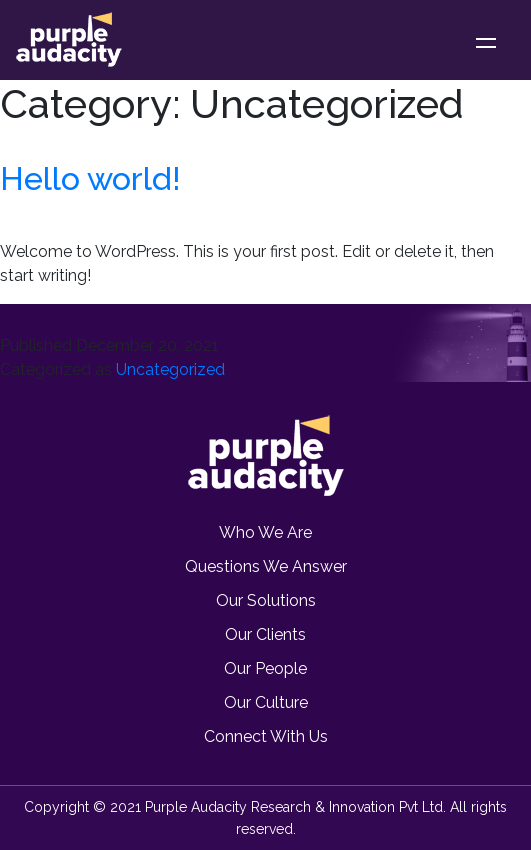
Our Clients (265, 634)
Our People (265, 668)
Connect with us (266, 736)
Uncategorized (170, 369)
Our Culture (266, 702)
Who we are (265, 532)
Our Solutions (266, 600)
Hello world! (90, 178)
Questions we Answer (266, 566)
